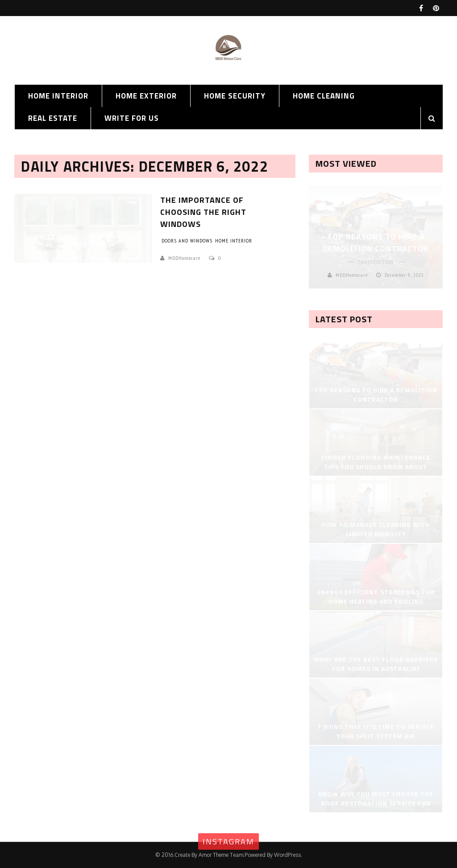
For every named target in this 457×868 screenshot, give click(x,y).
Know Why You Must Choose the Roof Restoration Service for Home (376, 803)
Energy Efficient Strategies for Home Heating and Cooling (376, 596)
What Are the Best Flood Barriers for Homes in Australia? (376, 664)
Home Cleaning (324, 96)
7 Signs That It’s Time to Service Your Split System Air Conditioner (376, 736)
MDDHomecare (184, 258)
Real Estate (53, 118)
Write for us (132, 118)
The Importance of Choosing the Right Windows (203, 212)
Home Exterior (146, 96)
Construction (376, 262)
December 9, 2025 (404, 275)
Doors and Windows (187, 241)
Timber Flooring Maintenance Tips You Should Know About (376, 462)
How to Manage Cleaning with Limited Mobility (376, 529)
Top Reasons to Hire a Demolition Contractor (376, 243)
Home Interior (58, 96)
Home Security (235, 96)
